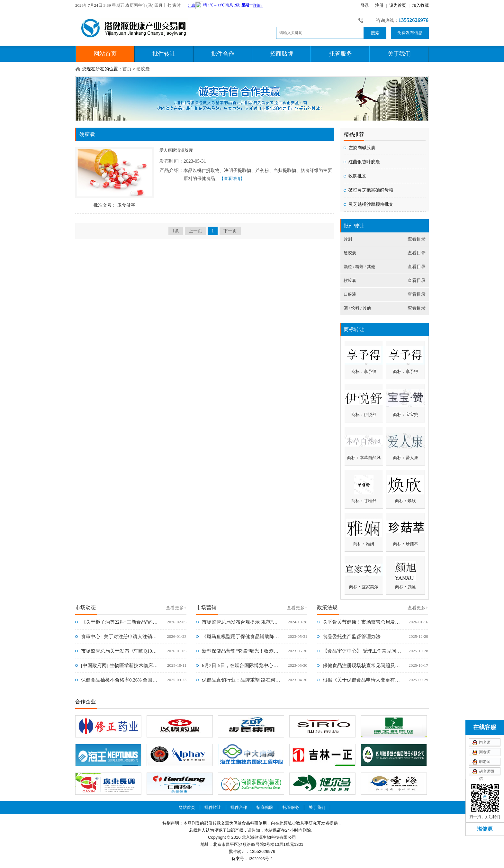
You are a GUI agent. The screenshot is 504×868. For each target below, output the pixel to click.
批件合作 (223, 54)
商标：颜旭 (405, 587)
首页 (127, 69)
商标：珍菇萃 (406, 544)
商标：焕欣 (405, 501)
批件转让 (164, 54)
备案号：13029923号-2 (252, 859)
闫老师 (485, 742)
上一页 (195, 231)
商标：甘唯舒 (364, 501)
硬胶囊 (143, 69)
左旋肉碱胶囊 (362, 148)
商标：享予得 (364, 371)
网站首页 (105, 54)
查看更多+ (176, 608)
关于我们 (399, 54)
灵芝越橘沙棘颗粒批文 (371, 204)
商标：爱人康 (406, 458)
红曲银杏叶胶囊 (364, 162)
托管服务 (340, 54)
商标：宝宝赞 (406, 415)
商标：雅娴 (364, 544)
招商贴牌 (282, 54)
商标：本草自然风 (364, 458)
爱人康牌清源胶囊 (176, 150)
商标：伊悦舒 (364, 415)
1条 (176, 231)
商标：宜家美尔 (364, 587)
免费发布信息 (410, 33)
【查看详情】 (232, 179)
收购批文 (357, 176)
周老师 (485, 752)
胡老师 (485, 762)
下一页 (230, 231)
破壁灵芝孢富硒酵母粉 (371, 190)
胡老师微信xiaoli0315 (487, 772)
